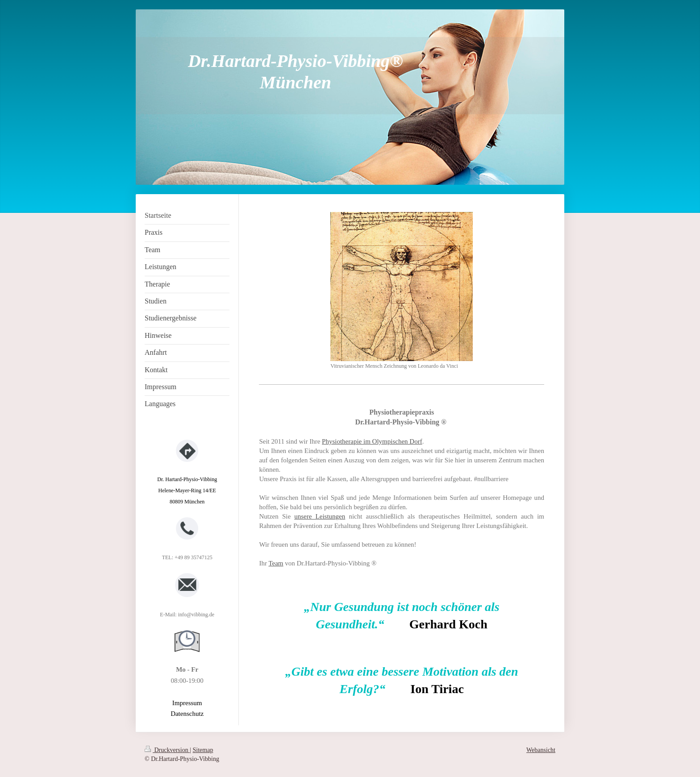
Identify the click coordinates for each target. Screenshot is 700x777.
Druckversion (167, 750)
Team (276, 563)
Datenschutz (187, 714)
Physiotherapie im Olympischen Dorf (372, 441)
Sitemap (203, 750)
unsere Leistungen (320, 516)
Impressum (187, 703)
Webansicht (541, 750)
